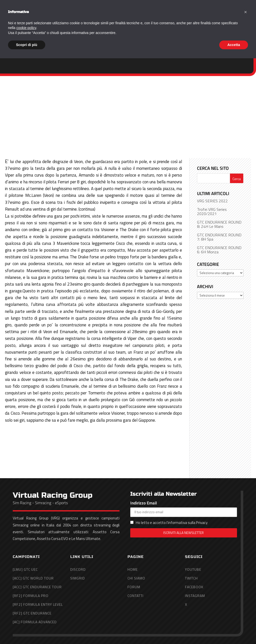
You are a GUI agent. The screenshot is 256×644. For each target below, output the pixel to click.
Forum (221, 18)
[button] (245, 598)
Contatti (243, 18)
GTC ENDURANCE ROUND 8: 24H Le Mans (219, 224)
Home (140, 18)
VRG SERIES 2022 (212, 201)
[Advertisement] (128, 114)
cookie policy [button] (26, 613)
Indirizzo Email (184, 508)
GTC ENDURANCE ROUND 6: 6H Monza (219, 250)
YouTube (193, 569)
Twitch (191, 578)
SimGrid (78, 578)
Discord (78, 569)
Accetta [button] (234, 630)
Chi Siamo (163, 18)
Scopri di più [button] (27, 630)
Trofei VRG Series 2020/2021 (212, 211)
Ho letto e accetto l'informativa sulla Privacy (172, 523)
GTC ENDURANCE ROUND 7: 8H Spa (219, 237)
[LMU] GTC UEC (25, 569)
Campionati (191, 18)
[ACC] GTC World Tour (33, 578)
